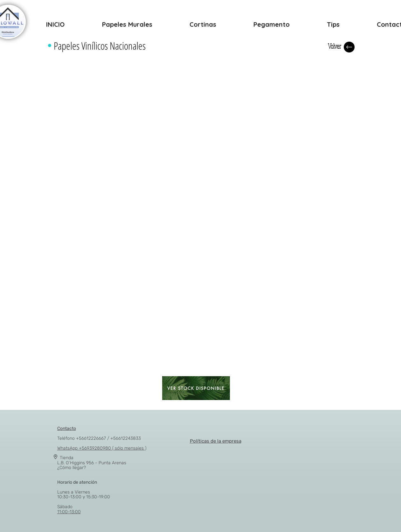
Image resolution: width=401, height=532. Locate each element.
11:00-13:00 (69, 512)
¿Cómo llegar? (72, 468)
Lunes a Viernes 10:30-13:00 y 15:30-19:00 (84, 490)
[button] (74, 78)
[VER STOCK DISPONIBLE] (196, 388)
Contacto (67, 428)
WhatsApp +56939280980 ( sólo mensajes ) (102, 448)
